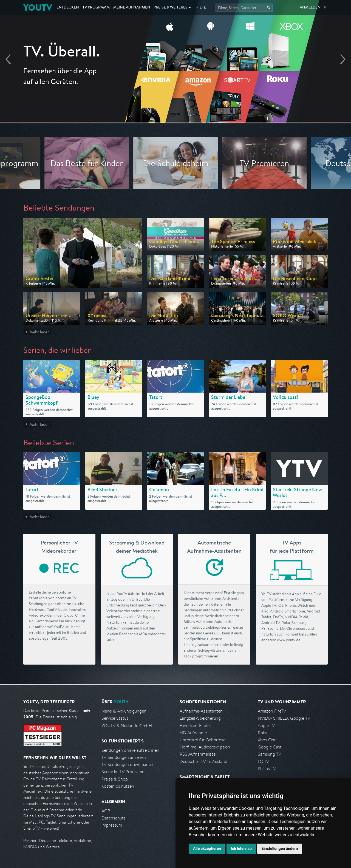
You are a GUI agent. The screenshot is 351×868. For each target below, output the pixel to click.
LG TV (263, 761)
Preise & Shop (115, 779)
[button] (325, 8)
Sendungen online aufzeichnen (130, 750)
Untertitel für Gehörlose (203, 740)
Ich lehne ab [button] (241, 849)
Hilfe (201, 8)
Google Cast (270, 747)
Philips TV (267, 769)
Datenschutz (114, 818)
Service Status (115, 718)
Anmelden (310, 8)
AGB (106, 811)
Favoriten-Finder (195, 726)
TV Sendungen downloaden (127, 765)
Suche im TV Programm (124, 772)
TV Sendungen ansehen (124, 757)
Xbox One (267, 740)
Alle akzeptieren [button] (207, 849)
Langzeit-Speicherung (200, 718)
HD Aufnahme (193, 733)
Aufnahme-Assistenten (201, 711)
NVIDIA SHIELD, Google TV (284, 718)
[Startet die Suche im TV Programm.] (244, 8)
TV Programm (96, 8)
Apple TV (266, 726)
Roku (262, 733)
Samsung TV (269, 754)
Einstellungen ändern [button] (280, 849)
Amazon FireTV (272, 711)
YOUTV (38, 8)
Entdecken (68, 8)
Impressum (112, 825)
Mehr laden (39, 332)
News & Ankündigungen (124, 711)
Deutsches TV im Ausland (203, 761)
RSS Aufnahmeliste (198, 754)
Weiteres (171, 8)
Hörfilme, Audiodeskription (205, 747)
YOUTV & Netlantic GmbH (127, 726)
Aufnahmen (132, 8)
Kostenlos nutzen (118, 786)
